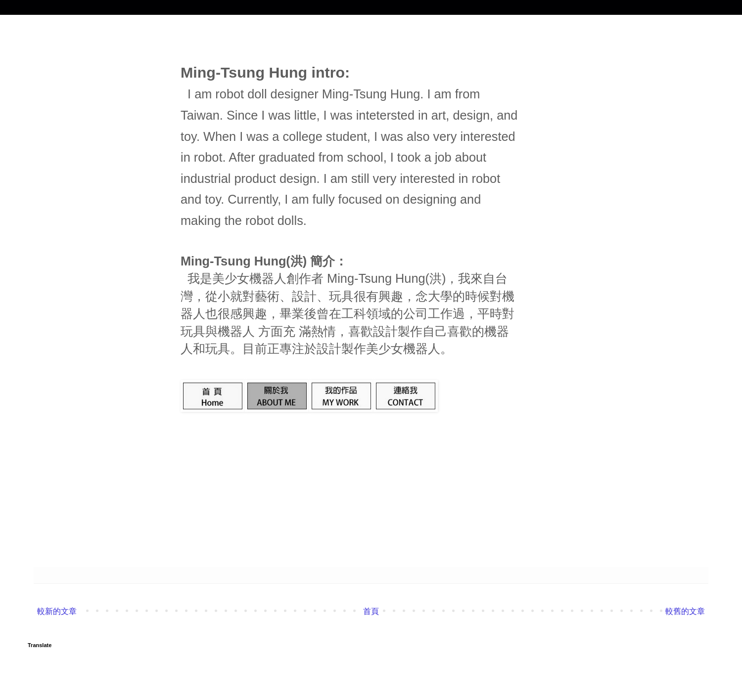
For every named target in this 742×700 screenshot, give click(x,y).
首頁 (371, 611)
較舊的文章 (685, 611)
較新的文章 (57, 611)
